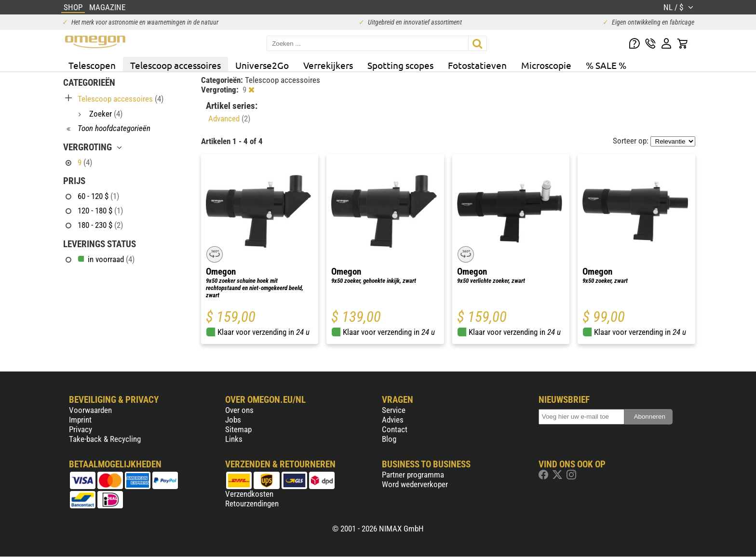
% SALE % (606, 65)
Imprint (80, 420)
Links (234, 439)
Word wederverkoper (415, 484)
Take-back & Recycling (105, 439)
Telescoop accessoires (175, 65)
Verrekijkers (328, 65)
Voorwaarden (90, 410)
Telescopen (92, 65)
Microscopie (546, 65)
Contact (395, 429)
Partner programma (413, 475)
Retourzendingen (252, 504)
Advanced (229, 119)
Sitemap (238, 429)
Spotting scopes (400, 65)
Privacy (81, 429)
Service (394, 410)
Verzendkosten (249, 494)
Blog (389, 439)
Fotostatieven (477, 65)
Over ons (239, 410)
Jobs (233, 420)
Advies (393, 420)
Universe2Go (262, 65)
